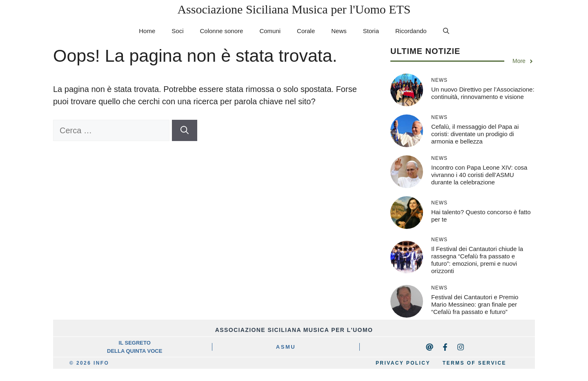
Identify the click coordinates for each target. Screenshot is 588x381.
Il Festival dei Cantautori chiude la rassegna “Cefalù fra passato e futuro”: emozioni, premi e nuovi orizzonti (477, 260)
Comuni (270, 31)
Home (147, 31)
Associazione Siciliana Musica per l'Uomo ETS (294, 9)
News (339, 31)
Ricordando (411, 31)
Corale (306, 31)
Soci (177, 31)
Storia (371, 31)
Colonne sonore (221, 31)
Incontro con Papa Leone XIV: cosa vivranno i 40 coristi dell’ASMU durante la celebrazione (479, 175)
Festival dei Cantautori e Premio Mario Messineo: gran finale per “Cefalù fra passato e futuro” (475, 304)
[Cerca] (185, 130)
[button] (446, 31)
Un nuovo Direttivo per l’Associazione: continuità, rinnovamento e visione (483, 93)
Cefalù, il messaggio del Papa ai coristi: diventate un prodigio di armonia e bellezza (475, 134)
